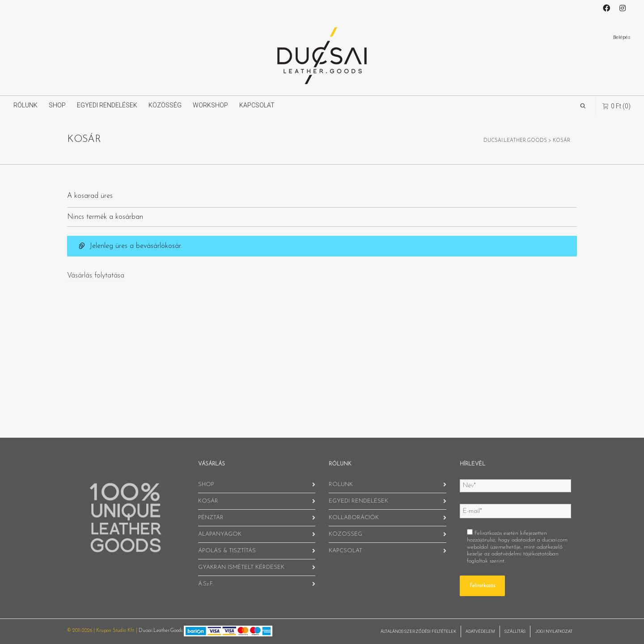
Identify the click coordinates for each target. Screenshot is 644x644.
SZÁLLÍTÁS (515, 631)
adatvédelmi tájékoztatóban (525, 554)
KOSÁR (208, 501)
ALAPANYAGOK (220, 534)
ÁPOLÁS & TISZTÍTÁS (227, 551)
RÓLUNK (25, 105)
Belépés (622, 37)
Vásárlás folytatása (96, 276)
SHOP (57, 105)
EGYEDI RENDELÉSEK (107, 105)
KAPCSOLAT (257, 105)
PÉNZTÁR (211, 518)
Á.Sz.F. (206, 584)
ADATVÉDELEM (480, 631)
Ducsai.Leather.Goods (161, 631)
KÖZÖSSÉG (165, 105)
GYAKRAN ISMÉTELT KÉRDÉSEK (241, 567)
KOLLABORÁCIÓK (354, 518)
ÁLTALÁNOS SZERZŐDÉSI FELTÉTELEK (418, 631)
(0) (616, 106)
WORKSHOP (210, 105)
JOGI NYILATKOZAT (554, 631)
